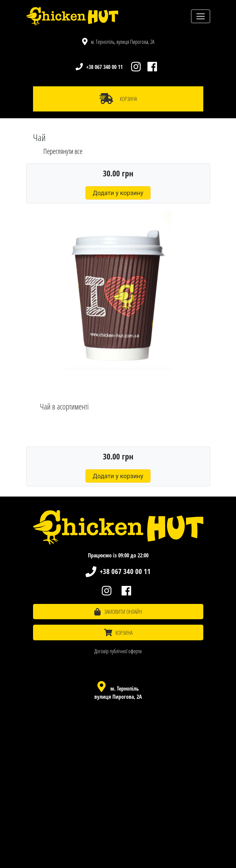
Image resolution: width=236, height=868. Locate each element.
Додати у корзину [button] (118, 193)
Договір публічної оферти (118, 651)
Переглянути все (63, 151)
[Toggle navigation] (201, 16)
